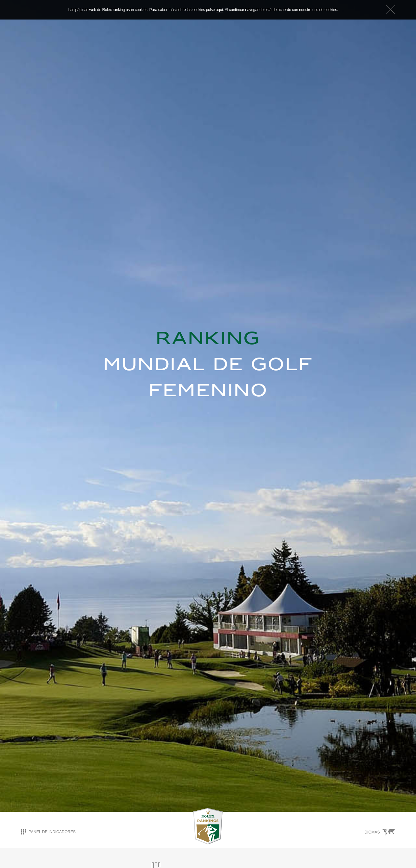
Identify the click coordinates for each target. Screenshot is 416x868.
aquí (219, 10)
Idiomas (379, 832)
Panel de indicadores (48, 832)
